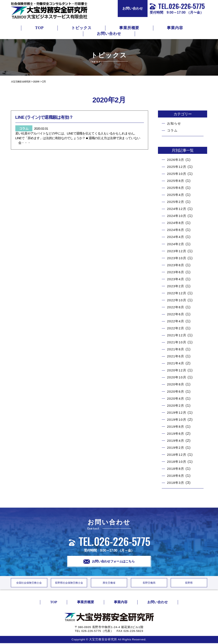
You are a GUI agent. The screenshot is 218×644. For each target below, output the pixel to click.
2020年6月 (176, 391)
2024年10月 (178, 216)
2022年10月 (178, 300)
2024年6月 (176, 230)
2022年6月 (176, 314)
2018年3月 (176, 483)
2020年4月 (176, 398)
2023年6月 (176, 272)
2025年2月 (176, 202)
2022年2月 (176, 328)
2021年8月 (176, 349)
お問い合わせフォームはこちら (109, 562)
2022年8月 (176, 307)
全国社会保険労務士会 (29, 584)
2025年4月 (176, 195)
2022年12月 (178, 293)
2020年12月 (178, 370)
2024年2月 (176, 244)
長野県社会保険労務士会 (69, 584)
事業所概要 (129, 28)
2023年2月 (176, 286)
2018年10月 (178, 462)
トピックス (81, 28)
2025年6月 (176, 188)
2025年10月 (178, 174)
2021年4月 (176, 363)
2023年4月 (176, 279)
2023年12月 (178, 251)
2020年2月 (176, 406)
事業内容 (175, 28)
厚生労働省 (109, 584)
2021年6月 (176, 356)
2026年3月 (176, 160)
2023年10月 (178, 258)
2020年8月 (176, 384)
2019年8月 (176, 427)
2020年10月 (178, 377)
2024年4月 (176, 237)
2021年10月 (178, 342)
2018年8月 (176, 469)
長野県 (189, 584)
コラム (173, 130)
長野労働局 (149, 584)
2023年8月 (176, 265)
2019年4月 (176, 441)
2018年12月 (178, 455)
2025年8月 (176, 181)
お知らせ (175, 123)
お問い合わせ (133, 8)
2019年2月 (176, 448)
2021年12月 (178, 335)
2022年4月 (176, 321)
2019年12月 (178, 413)
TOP (39, 28)
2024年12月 (178, 209)
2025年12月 (178, 167)
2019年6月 (176, 434)
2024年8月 (176, 223)
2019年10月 (178, 420)
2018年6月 (176, 476)
